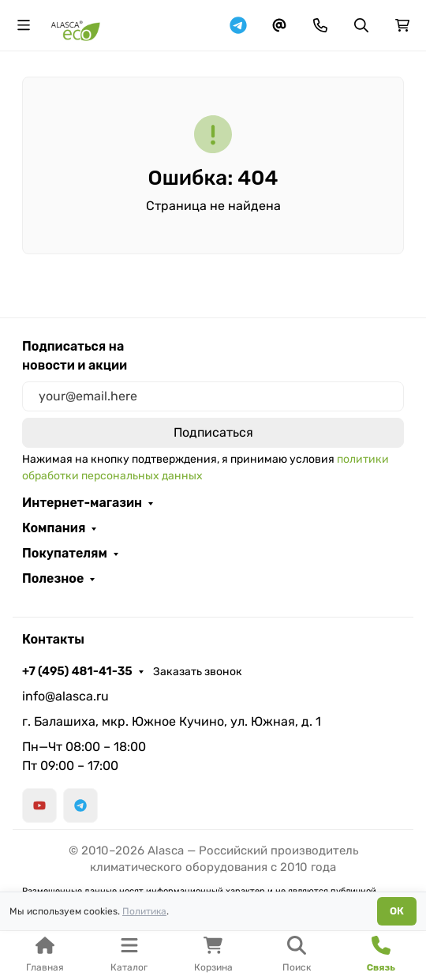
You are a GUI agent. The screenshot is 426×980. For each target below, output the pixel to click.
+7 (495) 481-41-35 (77, 671)
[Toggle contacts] (320, 25)
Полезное (53, 579)
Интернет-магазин (82, 503)
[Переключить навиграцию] (24, 25)
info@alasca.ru (65, 696)
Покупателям (65, 554)
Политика (144, 911)
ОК (397, 911)
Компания (54, 528)
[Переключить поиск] (361, 25)
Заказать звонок (198, 672)
